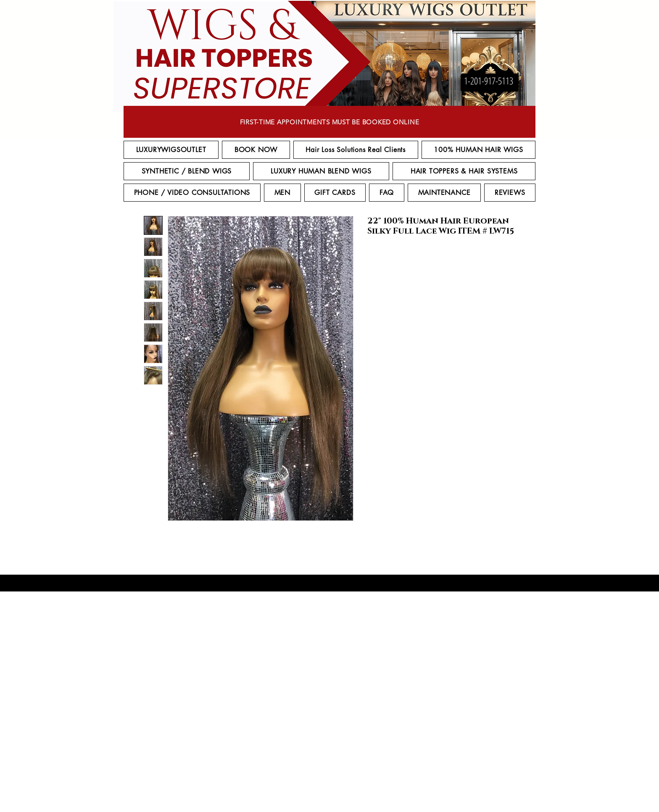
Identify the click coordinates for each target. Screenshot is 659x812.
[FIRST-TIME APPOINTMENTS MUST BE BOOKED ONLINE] (329, 122)
